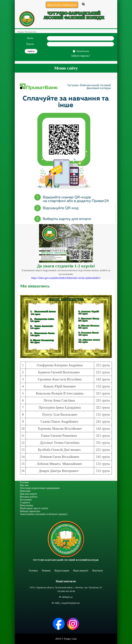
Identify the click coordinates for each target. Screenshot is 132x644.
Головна (24, 482)
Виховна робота (29, 497)
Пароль (30, 44)
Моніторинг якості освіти (34, 508)
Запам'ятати (83, 51)
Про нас (24, 485)
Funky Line (70, 639)
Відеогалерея (62, 571)
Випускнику (27, 505)
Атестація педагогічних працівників (40, 488)
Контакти (98, 571)
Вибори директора (30, 511)
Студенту (25, 502)
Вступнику (26, 500)
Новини (46, 571)
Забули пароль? (80, 56)
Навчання (25, 491)
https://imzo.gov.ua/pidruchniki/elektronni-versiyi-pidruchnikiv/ (66, 278)
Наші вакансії (81, 571)
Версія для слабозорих (62, 5)
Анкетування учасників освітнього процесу (44, 514)
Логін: (30, 38)
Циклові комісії (29, 494)
